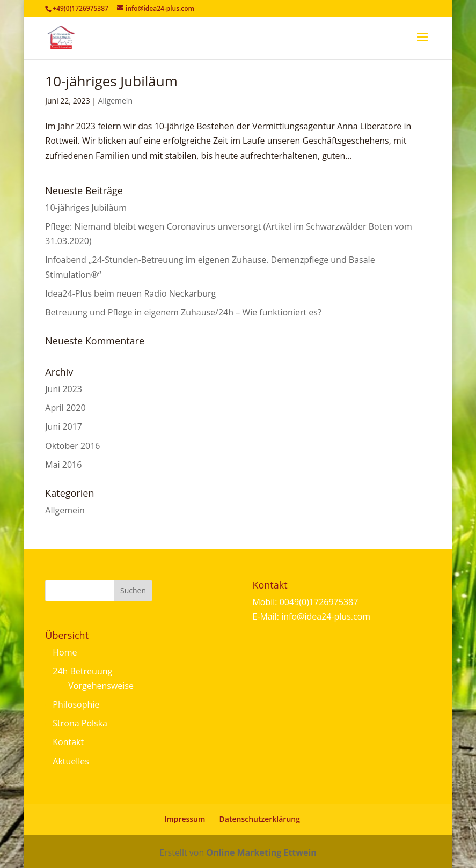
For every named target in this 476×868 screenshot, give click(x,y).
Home (65, 652)
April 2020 (65, 408)
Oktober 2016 (72, 446)
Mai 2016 (63, 465)
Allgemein (115, 101)
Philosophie (76, 704)
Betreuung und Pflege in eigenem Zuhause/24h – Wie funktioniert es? (183, 312)
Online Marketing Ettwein (261, 852)
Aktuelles (71, 761)
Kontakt (68, 742)
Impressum (185, 819)
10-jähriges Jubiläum (111, 81)
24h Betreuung (82, 671)
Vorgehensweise (101, 686)
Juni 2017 (64, 426)
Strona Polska (80, 723)
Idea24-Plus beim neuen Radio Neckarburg (130, 293)
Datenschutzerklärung (260, 819)
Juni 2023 (64, 389)
